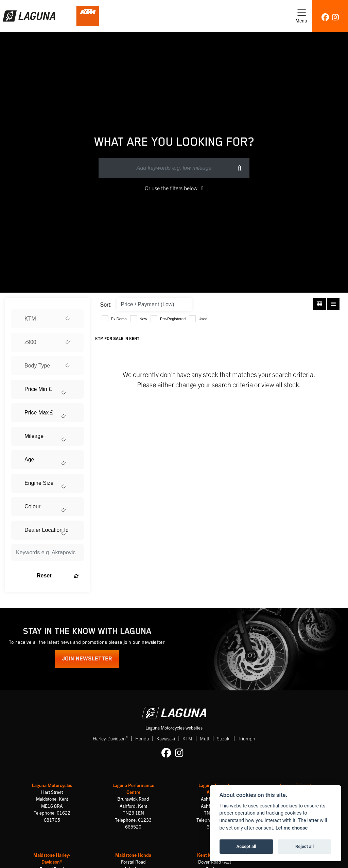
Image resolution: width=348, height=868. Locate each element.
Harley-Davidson (110, 738)
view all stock (280, 384)
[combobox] (47, 319)
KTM (187, 738)
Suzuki (224, 738)
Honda (142, 738)
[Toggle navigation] (301, 16)
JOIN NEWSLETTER (87, 659)
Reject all (304, 846)
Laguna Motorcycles (52, 785)
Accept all (246, 846)
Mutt (205, 738)
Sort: (106, 305)
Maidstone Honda (133, 855)
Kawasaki (166, 738)
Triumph (247, 738)
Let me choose (292, 828)
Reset (58, 576)
